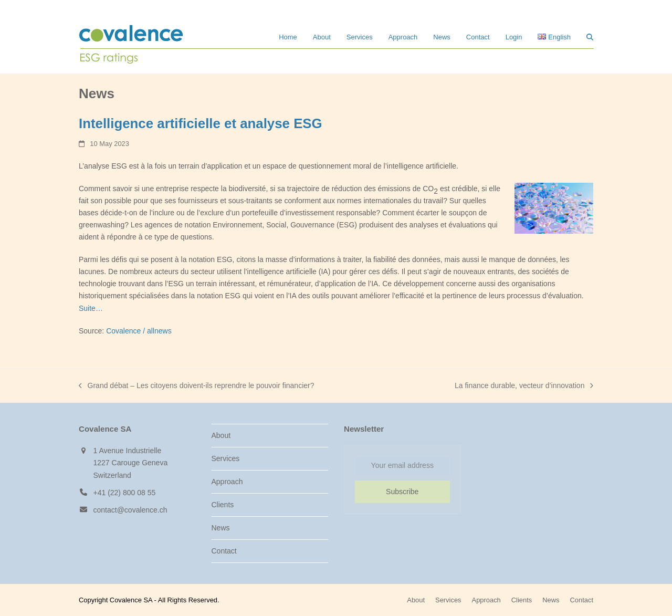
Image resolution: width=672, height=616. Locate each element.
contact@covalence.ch (130, 510)
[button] (590, 37)
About (221, 435)
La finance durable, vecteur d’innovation (524, 387)
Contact (224, 551)
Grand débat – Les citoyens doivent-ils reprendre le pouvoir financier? (196, 387)
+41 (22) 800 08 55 (125, 493)
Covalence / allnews (139, 331)
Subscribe (402, 492)
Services (226, 458)
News (221, 528)
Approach (227, 482)
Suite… (91, 308)
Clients (223, 505)
